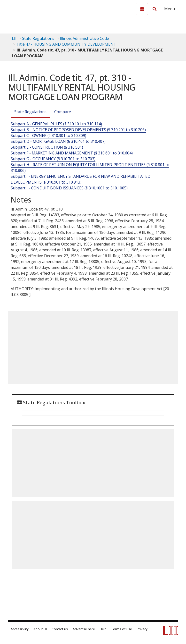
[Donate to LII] (142, 9)
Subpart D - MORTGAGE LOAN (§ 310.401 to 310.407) (58, 141)
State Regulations (38, 38)
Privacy (142, 629)
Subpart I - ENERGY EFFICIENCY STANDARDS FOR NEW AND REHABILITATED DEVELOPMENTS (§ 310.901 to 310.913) (81, 179)
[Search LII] (155, 9)
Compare (63, 112)
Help (103, 629)
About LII (40, 629)
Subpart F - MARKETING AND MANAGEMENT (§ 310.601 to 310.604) (72, 153)
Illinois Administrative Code (84, 38)
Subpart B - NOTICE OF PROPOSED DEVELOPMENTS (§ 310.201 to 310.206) (78, 130)
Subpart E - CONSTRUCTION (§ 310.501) (47, 147)
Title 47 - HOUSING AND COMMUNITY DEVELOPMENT (66, 44)
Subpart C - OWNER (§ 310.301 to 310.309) (48, 136)
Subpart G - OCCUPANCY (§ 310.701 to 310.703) (53, 159)
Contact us (60, 629)
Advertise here (84, 629)
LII (14, 38)
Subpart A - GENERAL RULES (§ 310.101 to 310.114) (56, 124)
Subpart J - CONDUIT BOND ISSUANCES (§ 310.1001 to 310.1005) (69, 188)
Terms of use (122, 629)
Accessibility (20, 629)
